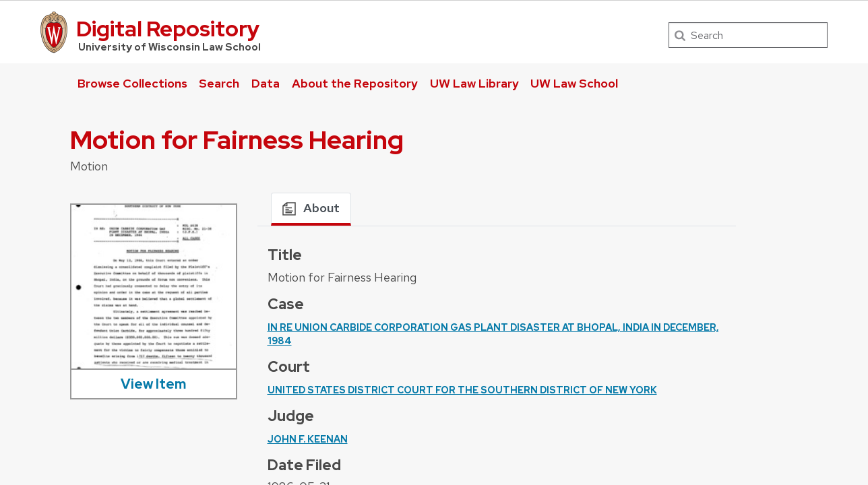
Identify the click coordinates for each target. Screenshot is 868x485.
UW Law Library (474, 83)
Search (219, 83)
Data (266, 83)
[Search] (748, 35)
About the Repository (355, 83)
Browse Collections (132, 83)
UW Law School (574, 83)
